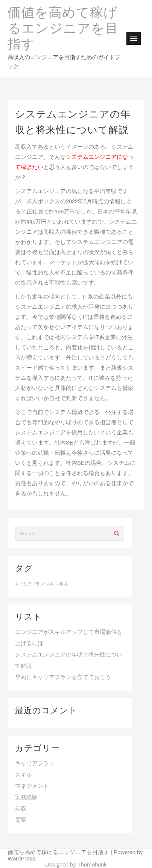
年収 (21, 809)
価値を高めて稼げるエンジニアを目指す (63, 29)
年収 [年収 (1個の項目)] (64, 584)
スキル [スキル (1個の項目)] (52, 584)
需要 (21, 820)
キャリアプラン (35, 764)
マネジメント (32, 786)
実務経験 (26, 798)
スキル (24, 775)
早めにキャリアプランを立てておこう (63, 678)
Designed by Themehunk (76, 865)
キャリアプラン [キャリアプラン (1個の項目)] (30, 584)
